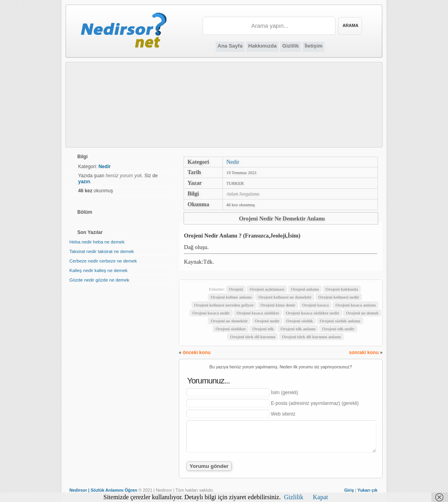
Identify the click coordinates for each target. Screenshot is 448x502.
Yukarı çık (368, 490)
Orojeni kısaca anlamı (356, 305)
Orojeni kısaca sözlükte (258, 313)
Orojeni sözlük (300, 321)
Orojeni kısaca (315, 305)
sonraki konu (364, 353)
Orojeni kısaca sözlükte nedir (313, 313)
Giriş (349, 490)
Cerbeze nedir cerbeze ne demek (103, 261)
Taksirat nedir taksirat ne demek (102, 251)
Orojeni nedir (267, 321)
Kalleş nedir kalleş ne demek (99, 270)
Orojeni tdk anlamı (298, 329)
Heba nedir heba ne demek (97, 242)
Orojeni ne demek (362, 313)
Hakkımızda (262, 46)
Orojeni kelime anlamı (231, 297)
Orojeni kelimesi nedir (339, 297)
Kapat (320, 497)
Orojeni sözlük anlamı (340, 321)
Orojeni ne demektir (229, 321)
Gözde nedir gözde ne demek (99, 280)
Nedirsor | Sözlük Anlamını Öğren (103, 490)
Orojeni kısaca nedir (211, 313)
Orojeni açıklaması (267, 289)
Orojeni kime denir (278, 305)
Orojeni (236, 289)
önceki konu (197, 353)
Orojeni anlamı (305, 289)
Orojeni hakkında (342, 289)
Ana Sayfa (230, 46)
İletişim (313, 46)
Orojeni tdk (263, 329)
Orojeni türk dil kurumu (253, 337)
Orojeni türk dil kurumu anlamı (311, 337)
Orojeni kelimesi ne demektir (285, 297)
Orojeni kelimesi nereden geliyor (224, 305)
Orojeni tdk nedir (338, 329)
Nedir (233, 162)
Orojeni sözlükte (230, 329)
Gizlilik (291, 46)
